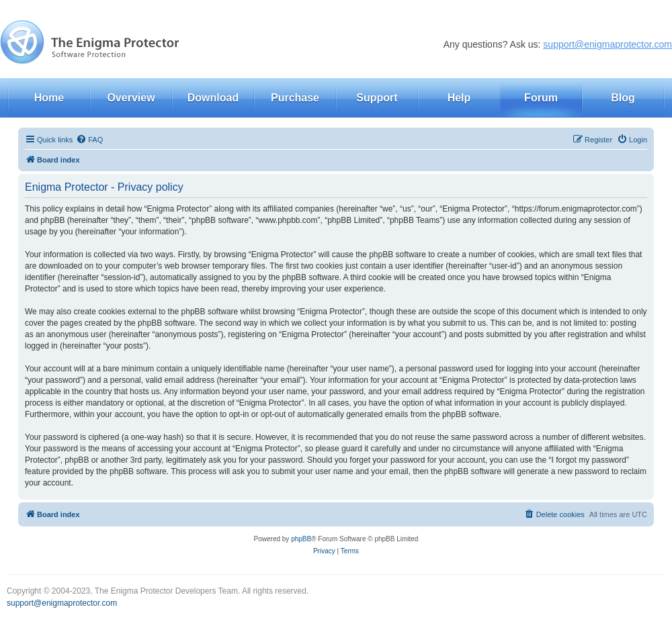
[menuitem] (89, 140)
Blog (623, 98)
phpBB (301, 539)
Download (213, 98)
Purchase (295, 98)
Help (459, 98)
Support (377, 98)
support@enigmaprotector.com (607, 44)
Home (49, 98)
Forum (541, 98)
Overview (131, 98)
